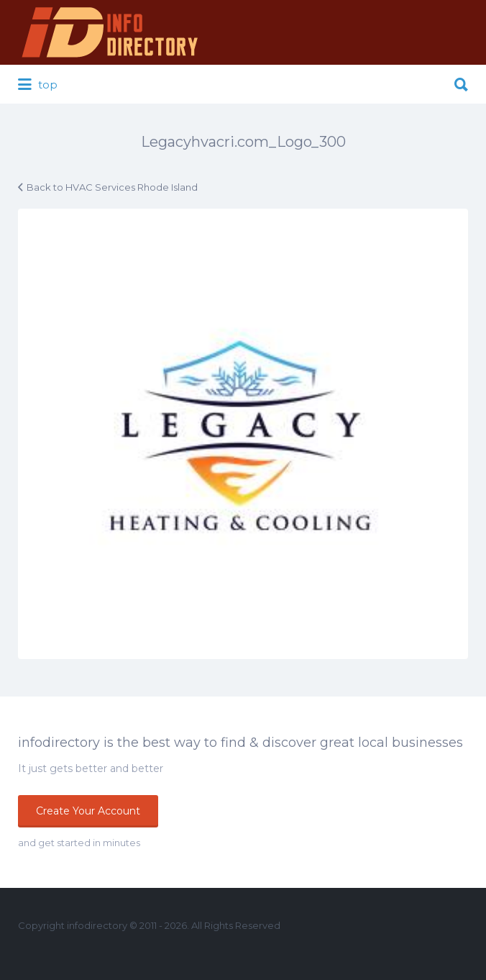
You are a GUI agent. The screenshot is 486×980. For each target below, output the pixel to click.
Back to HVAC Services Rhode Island (112, 187)
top (38, 85)
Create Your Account (88, 811)
